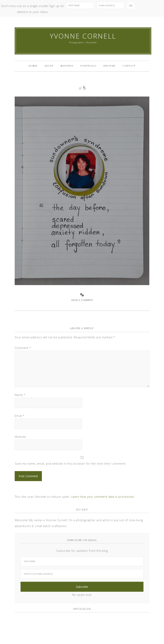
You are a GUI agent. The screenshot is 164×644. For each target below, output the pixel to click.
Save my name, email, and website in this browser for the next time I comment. (71, 463)
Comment (23, 348)
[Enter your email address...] (82, 574)
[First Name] (80, 5)
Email (20, 416)
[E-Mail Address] (111, 5)
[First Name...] (82, 561)
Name (20, 395)
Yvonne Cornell (83, 36)
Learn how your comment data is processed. (103, 497)
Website (20, 437)
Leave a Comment (82, 300)
